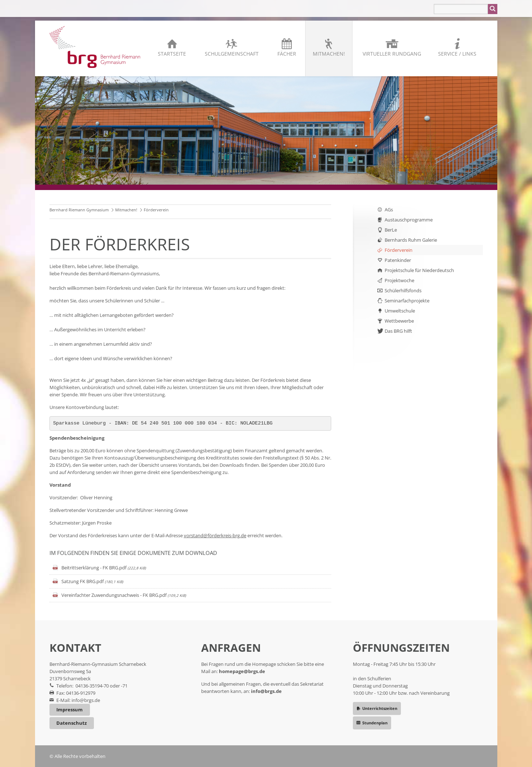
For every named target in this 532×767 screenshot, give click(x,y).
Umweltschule (400, 311)
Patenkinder (398, 260)
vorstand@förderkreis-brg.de (215, 535)
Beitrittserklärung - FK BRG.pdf (104, 568)
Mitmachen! (329, 54)
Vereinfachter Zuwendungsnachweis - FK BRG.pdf (124, 595)
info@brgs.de (86, 700)
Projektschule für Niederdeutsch (419, 270)
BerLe (391, 230)
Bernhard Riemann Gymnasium (79, 210)
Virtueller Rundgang (392, 54)
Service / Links (457, 54)
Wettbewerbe (399, 321)
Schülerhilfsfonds (403, 290)
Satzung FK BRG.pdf (92, 581)
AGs (389, 210)
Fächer (287, 54)
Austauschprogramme (409, 220)
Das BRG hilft (398, 331)
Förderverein (399, 250)
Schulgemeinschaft (232, 54)
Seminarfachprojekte (407, 301)
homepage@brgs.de (242, 671)
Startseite (172, 54)
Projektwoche (399, 280)
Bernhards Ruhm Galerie (411, 240)
